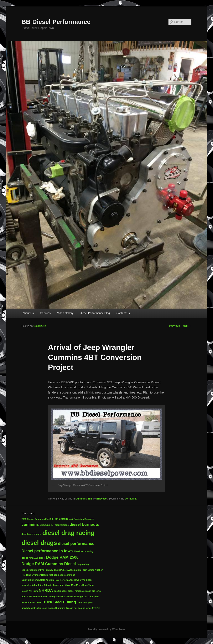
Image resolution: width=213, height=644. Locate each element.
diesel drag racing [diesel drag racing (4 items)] (68, 533)
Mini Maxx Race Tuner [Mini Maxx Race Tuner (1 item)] (83, 585)
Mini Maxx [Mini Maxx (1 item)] (65, 585)
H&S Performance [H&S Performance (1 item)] (64, 580)
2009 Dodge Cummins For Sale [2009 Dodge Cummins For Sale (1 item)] (38, 519)
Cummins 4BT (84, 499)
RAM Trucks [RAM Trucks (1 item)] (67, 597)
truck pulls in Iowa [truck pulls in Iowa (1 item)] (31, 603)
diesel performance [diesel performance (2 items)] (76, 544)
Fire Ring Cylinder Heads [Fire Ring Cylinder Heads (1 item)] (35, 575)
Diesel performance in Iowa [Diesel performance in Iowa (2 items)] (47, 551)
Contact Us (123, 313)
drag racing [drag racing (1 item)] (83, 564)
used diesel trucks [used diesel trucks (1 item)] (31, 608)
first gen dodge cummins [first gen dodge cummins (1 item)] (62, 575)
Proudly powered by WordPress (106, 629)
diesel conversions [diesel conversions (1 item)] (31, 534)
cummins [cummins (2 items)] (30, 524)
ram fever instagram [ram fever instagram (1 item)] (49, 597)
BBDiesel (102, 499)
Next (187, 326)
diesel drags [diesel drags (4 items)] (39, 543)
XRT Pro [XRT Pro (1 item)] (96, 608)
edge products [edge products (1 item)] (29, 570)
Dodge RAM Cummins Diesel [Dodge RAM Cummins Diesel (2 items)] (49, 564)
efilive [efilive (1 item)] (41, 570)
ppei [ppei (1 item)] (24, 597)
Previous (173, 326)
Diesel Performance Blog (95, 313)
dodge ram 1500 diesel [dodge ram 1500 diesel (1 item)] (33, 558)
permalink (131, 499)
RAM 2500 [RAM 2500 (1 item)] (32, 597)
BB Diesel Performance (56, 22)
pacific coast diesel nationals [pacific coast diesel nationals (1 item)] (69, 591)
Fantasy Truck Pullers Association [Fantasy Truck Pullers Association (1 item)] (63, 570)
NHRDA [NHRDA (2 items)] (46, 590)
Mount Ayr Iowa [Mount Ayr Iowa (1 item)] (30, 591)
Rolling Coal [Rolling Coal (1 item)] (80, 597)
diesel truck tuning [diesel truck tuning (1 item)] (84, 551)
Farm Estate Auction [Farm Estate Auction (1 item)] (92, 570)
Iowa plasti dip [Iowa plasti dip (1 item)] (29, 585)
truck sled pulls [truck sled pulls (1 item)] (85, 603)
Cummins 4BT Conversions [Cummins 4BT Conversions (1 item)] (54, 525)
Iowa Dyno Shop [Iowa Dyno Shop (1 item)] (83, 580)
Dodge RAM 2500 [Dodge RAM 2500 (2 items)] (62, 557)
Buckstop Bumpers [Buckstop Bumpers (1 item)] (84, 519)
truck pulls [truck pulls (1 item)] (94, 597)
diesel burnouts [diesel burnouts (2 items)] (84, 524)
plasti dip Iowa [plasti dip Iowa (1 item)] (93, 591)
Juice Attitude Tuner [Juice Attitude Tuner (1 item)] (48, 585)
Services (45, 313)
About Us (28, 313)
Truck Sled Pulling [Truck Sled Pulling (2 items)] (59, 602)
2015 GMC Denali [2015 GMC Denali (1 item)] (64, 519)
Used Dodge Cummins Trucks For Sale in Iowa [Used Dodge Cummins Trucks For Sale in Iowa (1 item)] (66, 608)
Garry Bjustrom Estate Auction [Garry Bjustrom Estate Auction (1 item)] (38, 580)
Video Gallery (65, 313)
